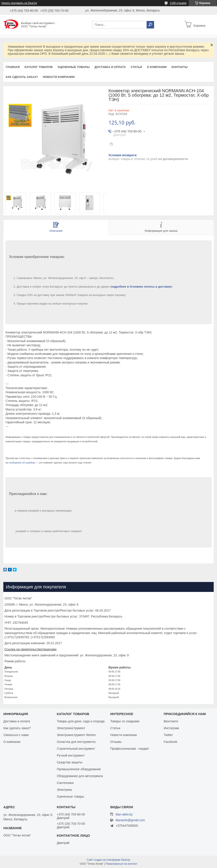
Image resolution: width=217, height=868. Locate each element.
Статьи (136, 67)
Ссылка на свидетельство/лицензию (30, 649)
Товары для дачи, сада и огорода (81, 721)
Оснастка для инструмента (76, 742)
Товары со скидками (125, 721)
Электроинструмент (71, 728)
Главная (13, 67)
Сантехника (65, 783)
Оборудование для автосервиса (80, 776)
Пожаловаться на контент (121, 864)
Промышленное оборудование (79, 769)
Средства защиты (70, 762)
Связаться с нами (16, 735)
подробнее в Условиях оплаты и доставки (141, 287)
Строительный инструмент (76, 749)
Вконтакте (171, 721)
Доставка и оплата (110, 67)
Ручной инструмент (71, 755)
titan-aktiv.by (124, 814)
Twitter (168, 735)
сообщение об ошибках (22, 463)
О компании (157, 67)
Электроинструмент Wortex (76, 735)
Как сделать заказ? (22, 77)
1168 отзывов (178, 3)
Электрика (64, 790)
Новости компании (59, 77)
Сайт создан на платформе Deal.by (108, 860)
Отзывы (116, 742)
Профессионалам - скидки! (129, 749)
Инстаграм (171, 728)
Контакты (180, 67)
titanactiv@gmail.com (130, 820)
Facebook (171, 742)
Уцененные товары (74, 67)
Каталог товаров (39, 67)
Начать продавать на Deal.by (19, 3)
